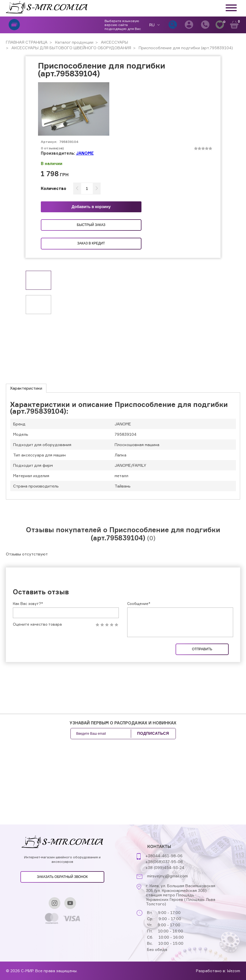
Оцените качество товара (37, 624)
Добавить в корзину (91, 207)
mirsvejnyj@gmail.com (167, 876)
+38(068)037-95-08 (164, 862)
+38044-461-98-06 (164, 856)
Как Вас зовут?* (28, 604)
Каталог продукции (74, 42)
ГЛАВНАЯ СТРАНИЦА (27, 42)
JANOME (85, 153)
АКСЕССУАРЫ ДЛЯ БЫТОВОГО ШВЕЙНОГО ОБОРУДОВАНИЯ (71, 48)
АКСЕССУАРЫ (114, 42)
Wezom (234, 971)
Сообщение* (139, 604)
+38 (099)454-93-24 (165, 867)
